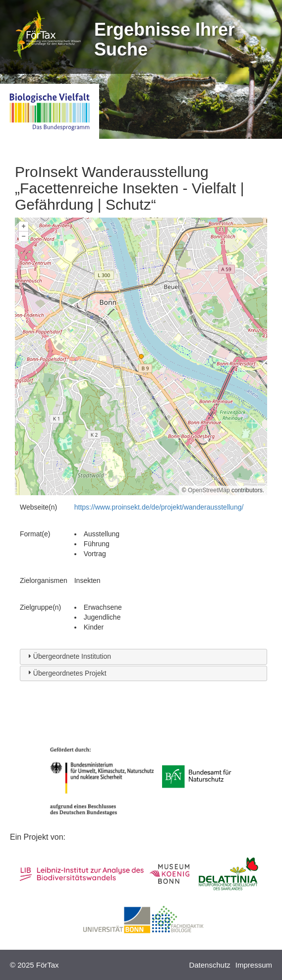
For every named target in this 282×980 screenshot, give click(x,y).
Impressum (254, 965)
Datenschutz (209, 965)
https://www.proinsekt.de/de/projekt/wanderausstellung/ (159, 507)
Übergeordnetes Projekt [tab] (66, 672)
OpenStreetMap (209, 490)
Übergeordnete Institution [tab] (68, 656)
